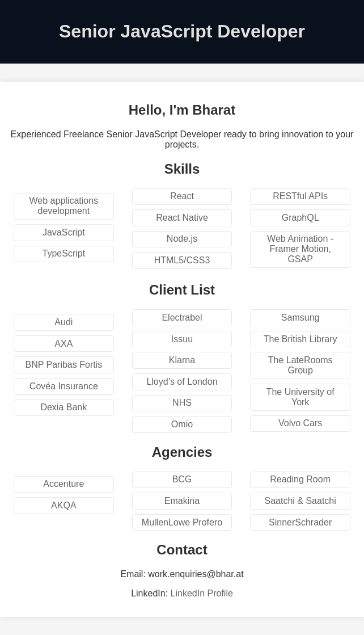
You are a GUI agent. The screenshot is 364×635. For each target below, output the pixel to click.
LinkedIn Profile (202, 593)
